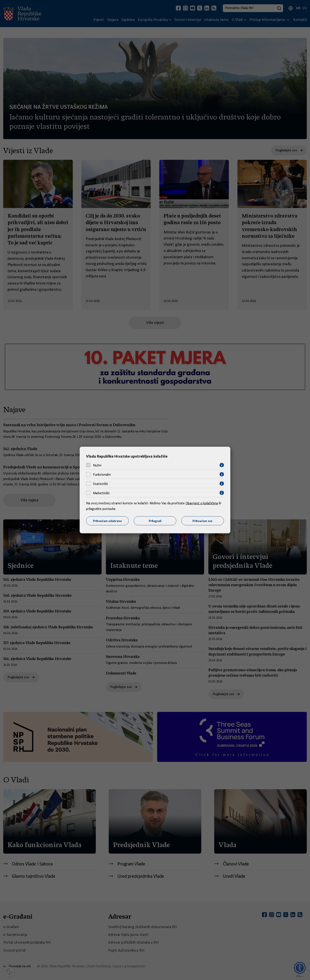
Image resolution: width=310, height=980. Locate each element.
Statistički (100, 484)
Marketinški (101, 493)
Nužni (97, 465)
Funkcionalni (102, 474)
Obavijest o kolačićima (202, 503)
